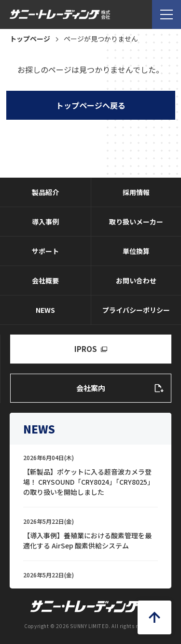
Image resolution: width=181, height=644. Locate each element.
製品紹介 (45, 192)
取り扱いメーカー (136, 222)
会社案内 (91, 388)
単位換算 (136, 251)
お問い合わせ (136, 280)
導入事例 (45, 222)
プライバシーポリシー (136, 310)
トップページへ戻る (91, 105)
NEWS (45, 310)
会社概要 (45, 280)
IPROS (86, 349)
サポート (45, 251)
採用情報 (136, 192)
